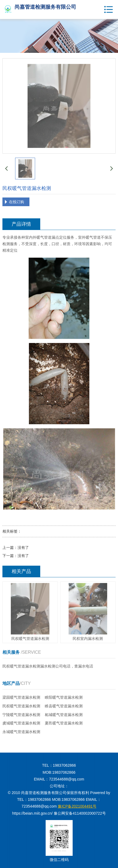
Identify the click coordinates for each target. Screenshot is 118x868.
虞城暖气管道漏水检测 (21, 723)
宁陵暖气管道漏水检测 (21, 715)
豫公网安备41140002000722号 (80, 813)
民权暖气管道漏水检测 (21, 706)
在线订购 (16, 202)
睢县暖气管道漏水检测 (64, 706)
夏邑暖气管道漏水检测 (64, 723)
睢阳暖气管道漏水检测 (64, 697)
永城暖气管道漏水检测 (21, 732)
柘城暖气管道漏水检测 (64, 715)
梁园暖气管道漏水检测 (21, 697)
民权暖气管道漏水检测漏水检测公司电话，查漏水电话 (48, 666)
